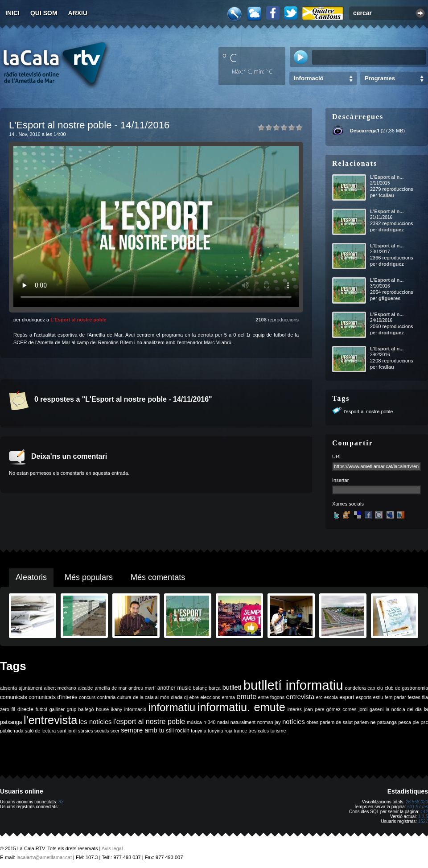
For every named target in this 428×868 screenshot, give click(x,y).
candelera (356, 688)
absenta (8, 688)
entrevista (300, 697)
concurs (87, 697)
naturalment (243, 722)
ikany (117, 709)
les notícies (95, 722)
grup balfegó (80, 709)
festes (414, 697)
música (194, 722)
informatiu (172, 707)
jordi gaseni (371, 709)
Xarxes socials (348, 504)
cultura (124, 697)
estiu (378, 697)
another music (174, 688)
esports (364, 697)
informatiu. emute (241, 707)
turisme (278, 731)
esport (347, 697)
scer (115, 731)
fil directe (23, 709)
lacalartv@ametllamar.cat (44, 857)
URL (337, 457)
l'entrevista (50, 720)
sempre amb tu (143, 730)
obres (312, 722)
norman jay (269, 722)
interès (295, 709)
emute (247, 697)
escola (331, 697)
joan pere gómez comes (330, 709)
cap (371, 688)
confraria (106, 697)
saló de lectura (40, 731)
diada (177, 697)
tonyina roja (220, 731)
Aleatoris (31, 577)
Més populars (89, 577)
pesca (405, 722)
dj (186, 697)
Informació (309, 78)
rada (19, 731)
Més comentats (158, 577)
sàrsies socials (93, 731)
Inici (12, 13)
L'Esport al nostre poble (78, 320)
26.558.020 (417, 802)
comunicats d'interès (53, 697)
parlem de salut (336, 722)
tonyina (198, 731)
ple (416, 722)
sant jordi (67, 731)
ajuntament (31, 688)
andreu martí (142, 688)
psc (424, 722)
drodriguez (391, 230)
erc (319, 697)
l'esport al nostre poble (368, 411)
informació (135, 709)
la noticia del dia (404, 709)
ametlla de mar (111, 688)
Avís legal (112, 848)
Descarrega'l (365, 131)
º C (230, 58)
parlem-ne (365, 722)
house (102, 709)
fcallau (386, 195)
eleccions (210, 697)
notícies (294, 722)
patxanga (387, 722)
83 (61, 802)
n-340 (209, 722)
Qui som (44, 13)
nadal (223, 722)
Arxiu (78, 13)
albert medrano (60, 688)
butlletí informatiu (293, 685)
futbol (41, 709)
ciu (380, 688)
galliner (57, 709)
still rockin (178, 731)
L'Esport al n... (387, 177)
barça (215, 688)
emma (228, 697)
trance (241, 731)
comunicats (14, 697)
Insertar (340, 480)
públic (6, 731)
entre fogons (271, 697)
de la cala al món (151, 697)
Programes (380, 78)
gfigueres (390, 298)
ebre (194, 697)
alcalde (86, 688)
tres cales (259, 731)
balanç (200, 688)
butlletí (232, 687)
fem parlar (395, 697)
